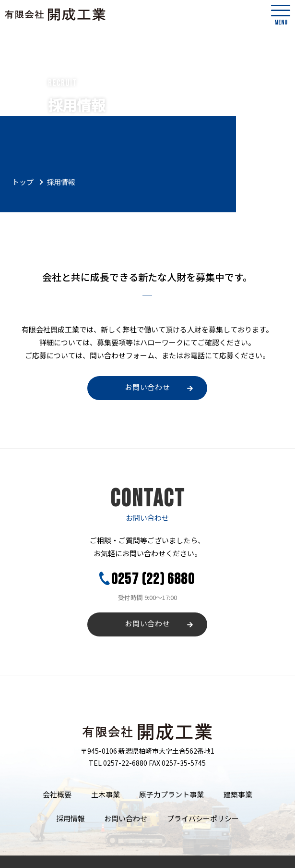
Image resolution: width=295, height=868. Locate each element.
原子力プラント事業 (147, 790)
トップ (23, 182)
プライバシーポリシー (175, 805)
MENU (281, 16)
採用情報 (245, 790)
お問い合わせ (147, 388)
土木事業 (90, 790)
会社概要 (50, 790)
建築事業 (205, 790)
